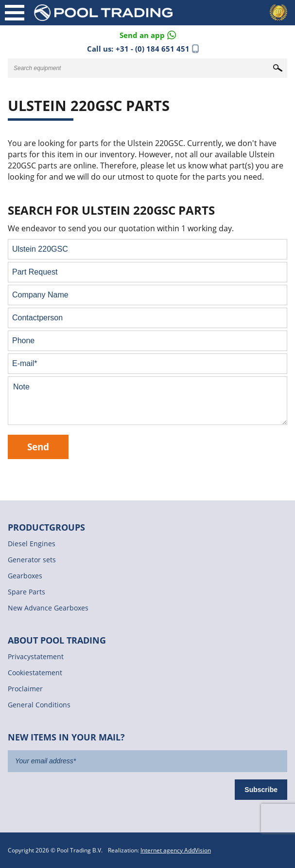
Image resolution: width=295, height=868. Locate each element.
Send (38, 447)
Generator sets (32, 560)
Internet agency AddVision (176, 850)
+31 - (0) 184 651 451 (153, 49)
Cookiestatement (35, 673)
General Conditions (39, 705)
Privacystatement (36, 656)
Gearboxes (25, 576)
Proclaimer (25, 689)
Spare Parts (26, 592)
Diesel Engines (32, 544)
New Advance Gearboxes (48, 608)
